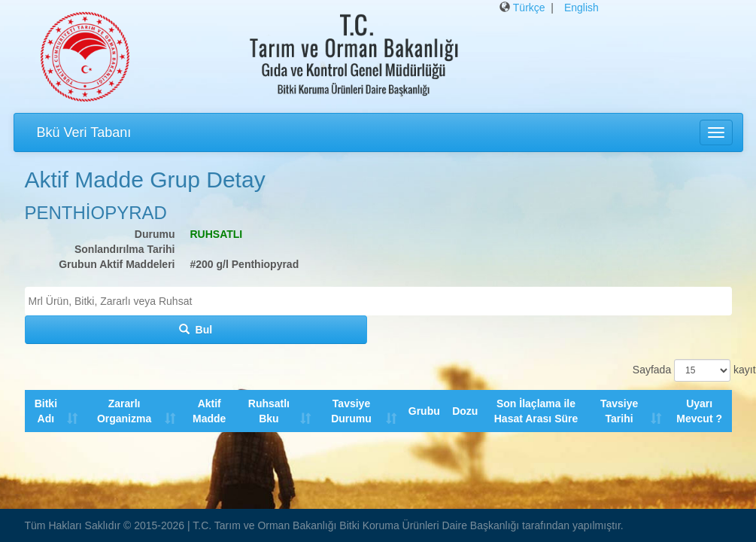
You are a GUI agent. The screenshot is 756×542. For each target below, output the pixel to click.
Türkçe (529, 8)
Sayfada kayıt (682, 370)
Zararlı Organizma (124, 411)
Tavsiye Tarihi (620, 411)
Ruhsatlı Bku (269, 411)
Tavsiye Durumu (352, 411)
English (581, 8)
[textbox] (382, 301)
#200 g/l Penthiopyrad (245, 264)
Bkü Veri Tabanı (84, 132)
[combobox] (378, 301)
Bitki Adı (46, 411)
